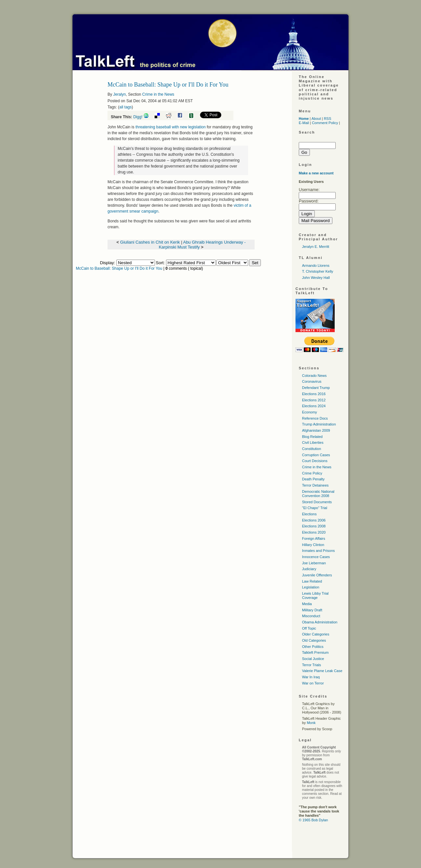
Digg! (138, 117)
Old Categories (314, 640)
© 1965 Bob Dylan (313, 820)
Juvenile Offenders (317, 575)
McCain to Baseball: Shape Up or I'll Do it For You (119, 268)
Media (307, 604)
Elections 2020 (314, 532)
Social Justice (313, 659)
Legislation (311, 587)
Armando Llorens (316, 265)
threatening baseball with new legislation (170, 127)
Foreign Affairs (314, 538)
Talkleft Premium (315, 652)
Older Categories (316, 634)
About (316, 119)
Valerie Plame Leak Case (322, 671)
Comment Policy (325, 123)
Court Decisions (315, 461)
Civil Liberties (313, 442)
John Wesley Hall (316, 278)
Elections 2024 (314, 406)
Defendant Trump (316, 388)
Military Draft (312, 610)
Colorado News (314, 376)
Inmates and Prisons (318, 551)
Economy (310, 412)
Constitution (312, 449)
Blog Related (312, 437)
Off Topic (309, 628)
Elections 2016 (314, 394)
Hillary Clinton (313, 545)
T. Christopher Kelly (318, 271)
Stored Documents (317, 502)
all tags (126, 107)
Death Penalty (313, 479)
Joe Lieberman (314, 563)
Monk (311, 723)
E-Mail (304, 123)
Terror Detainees (315, 485)
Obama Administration (320, 622)
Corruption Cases (316, 455)
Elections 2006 (314, 520)
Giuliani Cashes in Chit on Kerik (150, 242)
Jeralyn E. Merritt (316, 247)
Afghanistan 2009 (316, 430)
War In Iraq (311, 677)
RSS (328, 119)
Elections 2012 (314, 400)
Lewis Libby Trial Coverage (315, 595)
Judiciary (309, 569)
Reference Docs (315, 418)
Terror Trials (312, 665)
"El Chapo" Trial (315, 508)
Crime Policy (312, 473)
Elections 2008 (314, 526)
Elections (309, 514)
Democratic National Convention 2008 (318, 494)
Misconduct (311, 616)
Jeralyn (119, 94)
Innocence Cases (316, 557)
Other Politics (313, 647)
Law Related (312, 581)
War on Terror (313, 683)
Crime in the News (158, 94)
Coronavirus (312, 381)
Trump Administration (319, 424)
